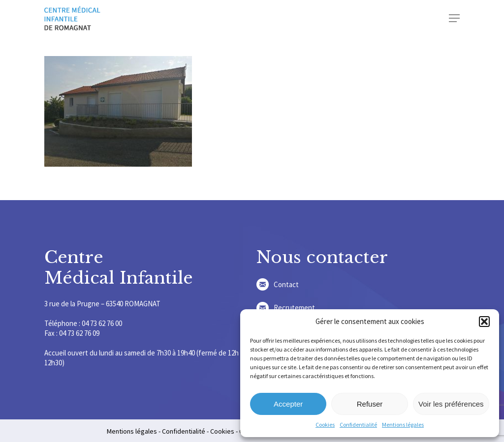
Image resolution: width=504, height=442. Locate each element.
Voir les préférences (451, 404)
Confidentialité (358, 425)
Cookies (325, 425)
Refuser (370, 404)
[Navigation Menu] (454, 18)
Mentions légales (403, 425)
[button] (484, 322)
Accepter (288, 404)
